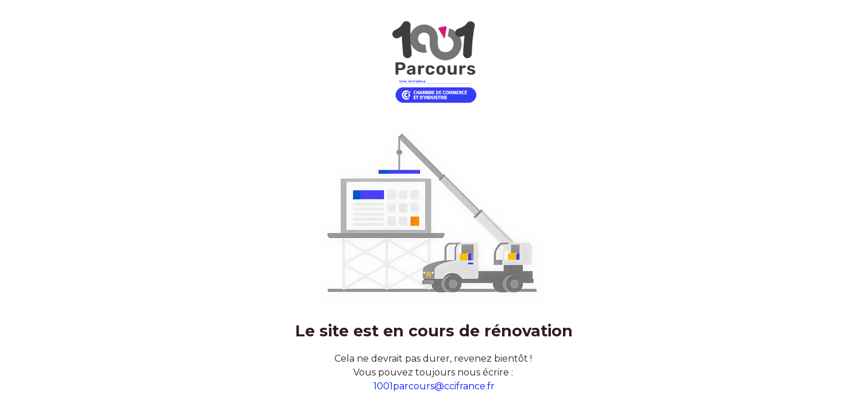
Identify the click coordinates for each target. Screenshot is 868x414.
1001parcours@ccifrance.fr (434, 386)
